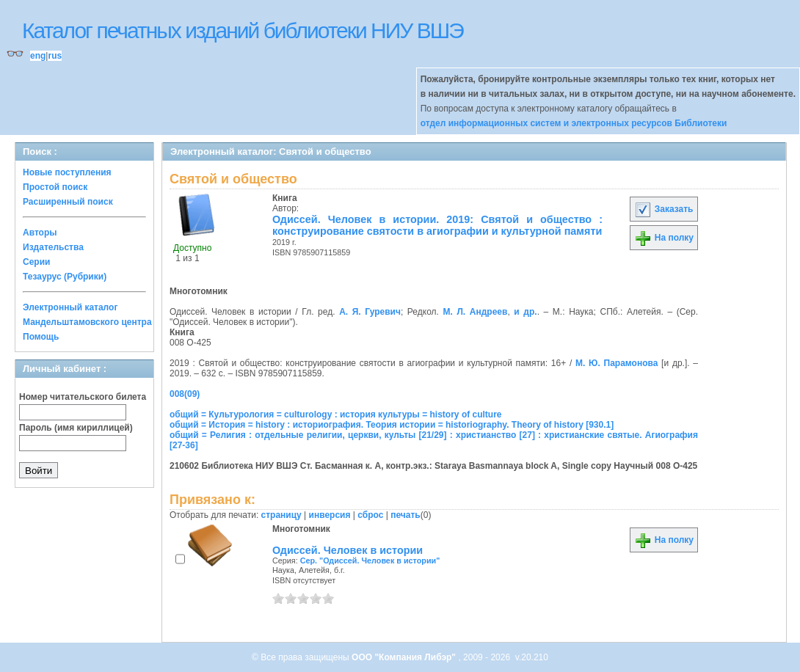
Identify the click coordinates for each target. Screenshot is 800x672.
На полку (664, 238)
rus (55, 56)
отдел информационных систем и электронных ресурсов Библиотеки (574, 123)
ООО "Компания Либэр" (405, 657)
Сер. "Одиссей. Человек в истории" (370, 560)
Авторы (40, 233)
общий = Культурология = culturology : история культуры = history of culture (336, 414)
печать (406, 515)
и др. (525, 312)
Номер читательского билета (83, 397)
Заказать (663, 209)
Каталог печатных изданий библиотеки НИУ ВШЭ (243, 30)
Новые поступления (67, 172)
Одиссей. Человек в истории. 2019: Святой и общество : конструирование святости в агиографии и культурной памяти (437, 225)
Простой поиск (55, 187)
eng (38, 56)
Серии (36, 262)
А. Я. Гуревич (370, 312)
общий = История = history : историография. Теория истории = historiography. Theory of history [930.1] (392, 425)
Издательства (53, 247)
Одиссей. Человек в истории (348, 550)
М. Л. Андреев (475, 312)
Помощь (41, 337)
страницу (281, 515)
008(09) (185, 394)
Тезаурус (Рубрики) (65, 277)
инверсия (330, 515)
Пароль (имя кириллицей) (76, 428)
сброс (370, 515)
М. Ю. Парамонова (617, 363)
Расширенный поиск (68, 202)
